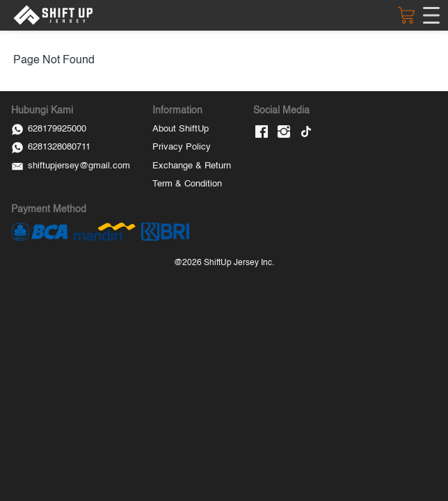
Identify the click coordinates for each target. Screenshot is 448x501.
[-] (262, 133)
